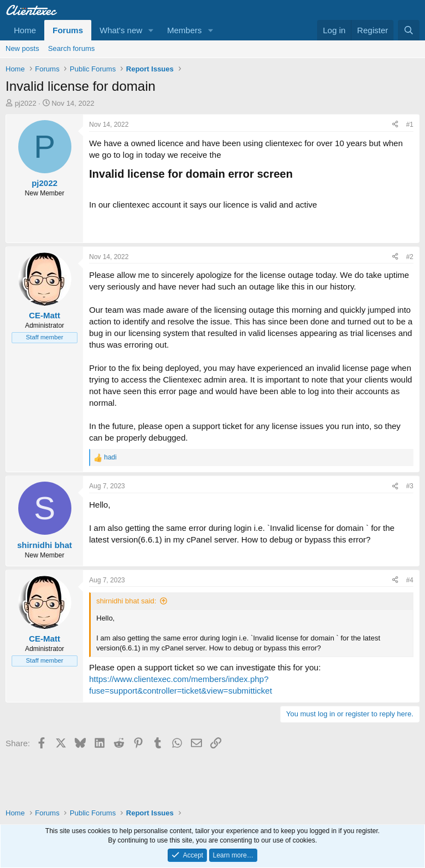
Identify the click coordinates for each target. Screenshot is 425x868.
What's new (121, 30)
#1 (410, 125)
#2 (410, 257)
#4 (410, 580)
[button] (151, 30)
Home (25, 30)
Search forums (72, 48)
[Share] (395, 125)
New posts (22, 48)
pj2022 (26, 103)
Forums (68, 30)
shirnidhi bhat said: (126, 601)
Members (185, 30)
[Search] (409, 30)
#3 (410, 486)
